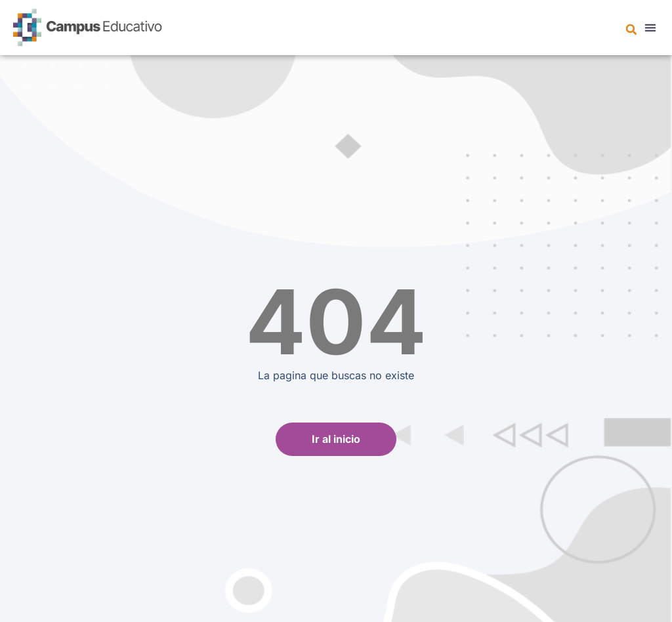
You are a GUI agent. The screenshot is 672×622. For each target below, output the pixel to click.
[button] (631, 30)
